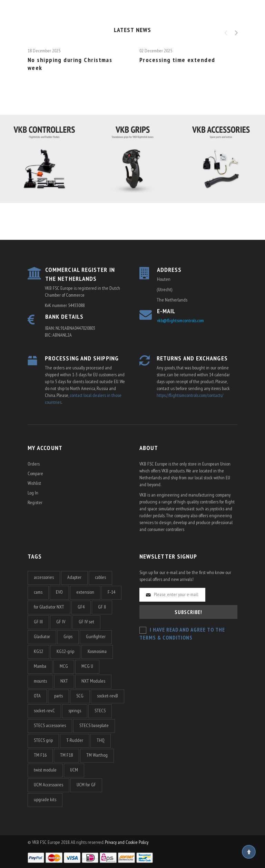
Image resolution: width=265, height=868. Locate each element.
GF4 (81, 607)
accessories (44, 577)
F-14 (111, 592)
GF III (38, 622)
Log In (33, 493)
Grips (68, 636)
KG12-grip (65, 651)
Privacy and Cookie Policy (127, 842)
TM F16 (40, 755)
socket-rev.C (44, 711)
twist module (45, 770)
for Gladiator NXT (49, 607)
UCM (74, 770)
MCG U (87, 666)
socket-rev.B (107, 696)
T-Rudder (75, 740)
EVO (59, 592)
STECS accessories (50, 725)
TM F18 (66, 755)
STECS (100, 711)
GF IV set (86, 622)
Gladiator (42, 636)
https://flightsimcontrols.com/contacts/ (190, 395)
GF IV (61, 622)
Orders (34, 464)
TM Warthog (97, 755)
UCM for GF (86, 785)
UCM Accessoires (48, 785)
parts (58, 696)
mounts (40, 681)
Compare (35, 473)
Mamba (40, 666)
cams (38, 592)
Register (35, 502)
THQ (101, 740)
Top (249, 852)
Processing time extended (177, 60)
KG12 (38, 651)
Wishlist (34, 483)
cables (100, 577)
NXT (64, 681)
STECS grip (43, 740)
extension (85, 592)
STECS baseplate (94, 725)
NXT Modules (93, 681)
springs (75, 711)
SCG (80, 696)
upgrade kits (45, 799)
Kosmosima (97, 651)
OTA (37, 696)
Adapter (74, 577)
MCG (64, 666)
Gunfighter (96, 636)
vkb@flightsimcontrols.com (180, 320)
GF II (102, 607)
